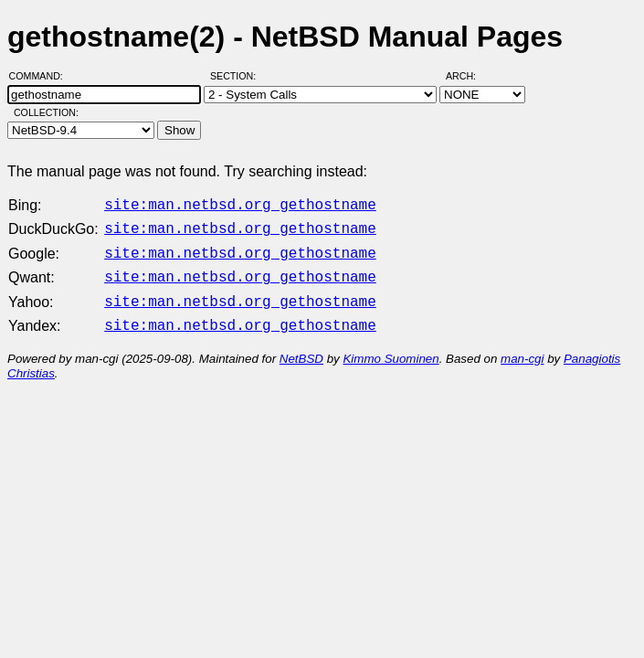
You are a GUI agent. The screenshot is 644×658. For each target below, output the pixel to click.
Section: (237, 76)
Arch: (469, 76)
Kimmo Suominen (391, 348)
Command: (42, 76)
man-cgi (522, 348)
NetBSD (301, 348)
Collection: (46, 112)
